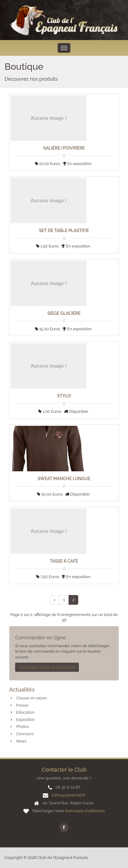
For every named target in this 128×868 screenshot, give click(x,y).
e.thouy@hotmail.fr (68, 795)
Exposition (25, 720)
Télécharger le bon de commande (47, 667)
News (21, 741)
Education (25, 712)
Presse (22, 705)
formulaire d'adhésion (85, 811)
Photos (22, 727)
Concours (25, 734)
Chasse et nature (31, 698)
